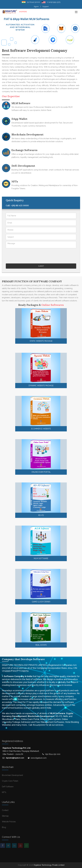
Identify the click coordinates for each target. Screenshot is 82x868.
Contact (5, 810)
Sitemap (5, 816)
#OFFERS (23, 12)
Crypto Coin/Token (10, 781)
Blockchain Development (27, 134)
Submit (41, 266)
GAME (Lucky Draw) (41, 602)
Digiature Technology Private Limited (49, 865)
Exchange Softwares (24, 150)
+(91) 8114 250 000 (52, 754)
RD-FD (41, 515)
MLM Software (21, 103)
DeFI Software (8, 787)
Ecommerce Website (41, 429)
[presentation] (25, 255)
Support (46, 7)
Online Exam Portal (41, 472)
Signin (36, 7)
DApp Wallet (19, 119)
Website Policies (9, 822)
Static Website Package (41, 341)
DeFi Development (23, 166)
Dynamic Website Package (41, 386)
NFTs (15, 181)
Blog (4, 827)
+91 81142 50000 (33, 2)
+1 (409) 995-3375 (54, 2)
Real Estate (41, 645)
